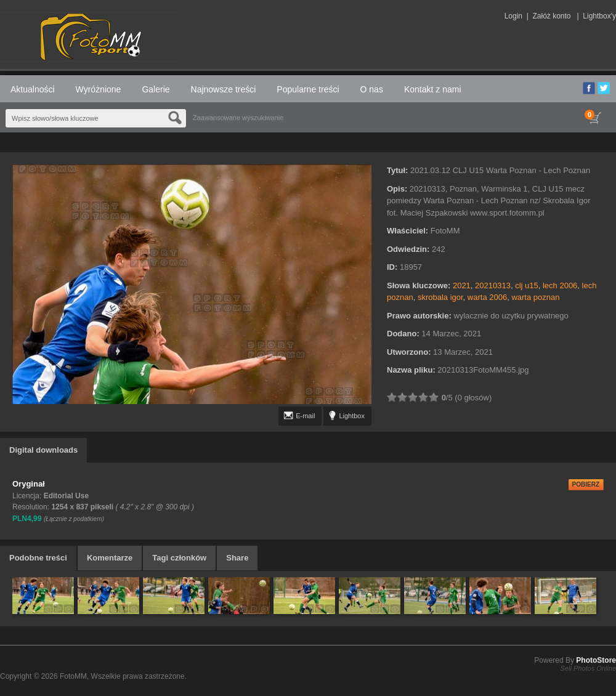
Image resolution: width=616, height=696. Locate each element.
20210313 (493, 285)
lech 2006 (560, 285)
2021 (462, 285)
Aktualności (33, 89)
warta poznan (535, 297)
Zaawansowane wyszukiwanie (238, 118)
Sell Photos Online (589, 668)
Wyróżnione (99, 89)
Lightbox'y (599, 16)
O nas (372, 89)
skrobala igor (440, 297)
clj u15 (527, 285)
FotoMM (73, 676)
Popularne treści (308, 89)
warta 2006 (487, 297)
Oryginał (29, 484)
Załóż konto (551, 16)
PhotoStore (596, 660)
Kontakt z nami (433, 89)
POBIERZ (586, 484)
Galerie (156, 89)
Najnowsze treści (224, 89)
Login (513, 16)
